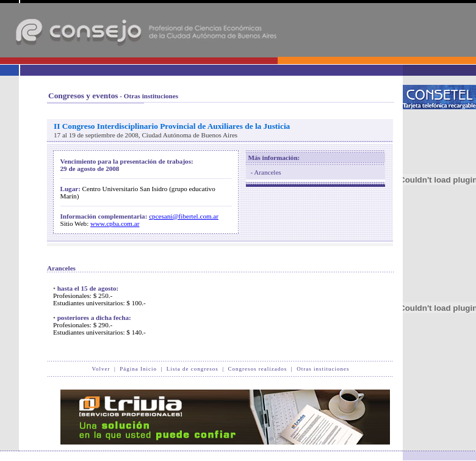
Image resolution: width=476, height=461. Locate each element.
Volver (101, 369)
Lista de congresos (193, 369)
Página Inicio (138, 369)
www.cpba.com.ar (115, 223)
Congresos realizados (258, 369)
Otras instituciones (323, 369)
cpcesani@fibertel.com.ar (184, 216)
